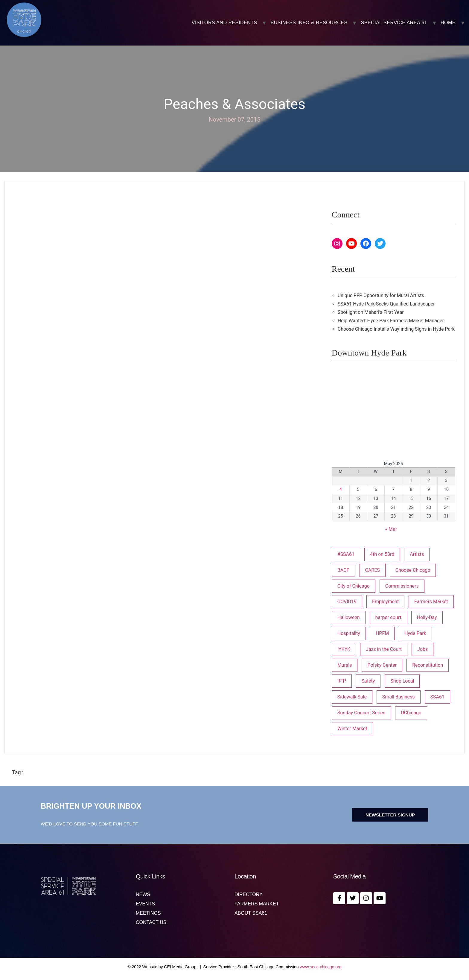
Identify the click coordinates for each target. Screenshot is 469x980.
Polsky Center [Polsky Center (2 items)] (382, 665)
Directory (249, 895)
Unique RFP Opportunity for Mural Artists (381, 295)
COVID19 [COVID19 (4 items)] (347, 602)
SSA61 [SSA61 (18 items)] (437, 697)
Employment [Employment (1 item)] (385, 602)
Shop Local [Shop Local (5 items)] (402, 681)
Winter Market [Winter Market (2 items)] (352, 729)
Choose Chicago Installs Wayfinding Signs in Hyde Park (396, 329)
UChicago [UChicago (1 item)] (411, 713)
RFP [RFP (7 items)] (342, 681)
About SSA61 (251, 913)
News (143, 895)
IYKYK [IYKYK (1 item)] (344, 649)
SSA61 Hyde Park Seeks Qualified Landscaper (386, 304)
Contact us (151, 922)
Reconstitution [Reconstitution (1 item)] (428, 665)
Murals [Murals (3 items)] (345, 665)
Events (145, 904)
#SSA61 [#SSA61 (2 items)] (346, 554)
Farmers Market (257, 904)
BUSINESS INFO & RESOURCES (309, 23)
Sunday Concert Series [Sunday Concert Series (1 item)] (361, 713)
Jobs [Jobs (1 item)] (422, 649)
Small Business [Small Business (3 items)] (399, 697)
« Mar (391, 529)
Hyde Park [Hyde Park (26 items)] (415, 633)
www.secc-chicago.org (321, 967)
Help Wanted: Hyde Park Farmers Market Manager (391, 321)
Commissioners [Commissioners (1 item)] (402, 586)
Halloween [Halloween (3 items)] (349, 617)
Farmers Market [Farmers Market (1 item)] (431, 602)
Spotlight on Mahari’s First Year (371, 312)
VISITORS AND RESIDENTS (224, 23)
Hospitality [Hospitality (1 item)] (349, 633)
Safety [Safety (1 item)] (368, 681)
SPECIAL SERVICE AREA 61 (394, 23)
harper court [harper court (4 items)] (388, 617)
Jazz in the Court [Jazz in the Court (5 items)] (384, 649)
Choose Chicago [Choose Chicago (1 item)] (413, 570)
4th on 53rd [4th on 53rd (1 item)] (382, 554)
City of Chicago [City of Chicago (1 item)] (354, 586)
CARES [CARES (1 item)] (373, 570)
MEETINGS (148, 913)
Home (448, 23)
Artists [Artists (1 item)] (417, 554)
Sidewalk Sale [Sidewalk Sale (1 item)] (352, 697)
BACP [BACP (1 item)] (344, 570)
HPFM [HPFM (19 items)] (382, 633)
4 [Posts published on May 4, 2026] (341, 490)
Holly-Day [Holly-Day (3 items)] (427, 617)
